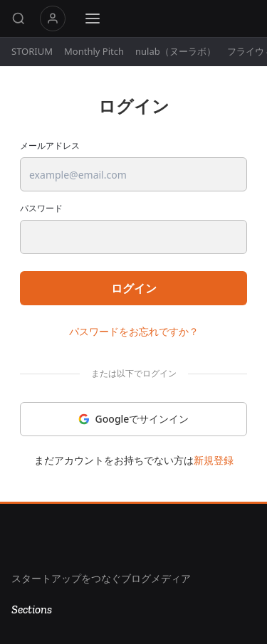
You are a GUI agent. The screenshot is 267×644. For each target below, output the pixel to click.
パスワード (41, 208)
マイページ (53, 19)
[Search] (19, 19)
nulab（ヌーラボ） (176, 51)
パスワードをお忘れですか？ (134, 331)
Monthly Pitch (94, 51)
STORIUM (32, 51)
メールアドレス (50, 146)
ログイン (134, 288)
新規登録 (214, 460)
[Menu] (93, 19)
